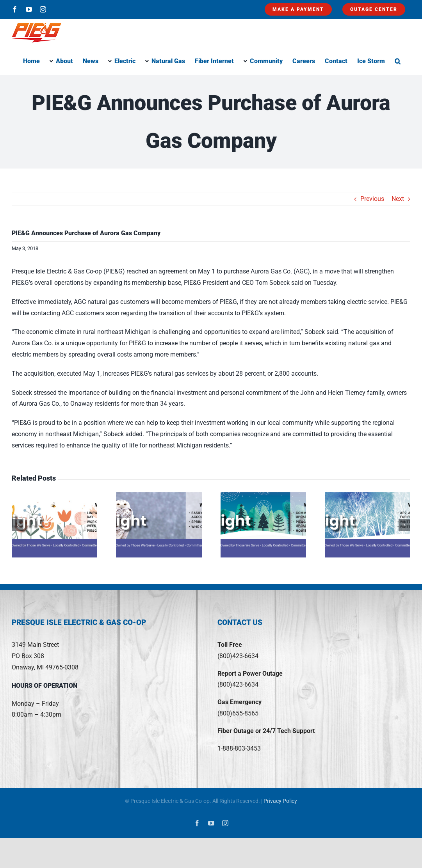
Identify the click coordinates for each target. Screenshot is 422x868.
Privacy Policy (280, 801)
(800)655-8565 (238, 713)
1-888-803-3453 (239, 748)
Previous (372, 199)
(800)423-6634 (238, 656)
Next (398, 199)
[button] (398, 60)
